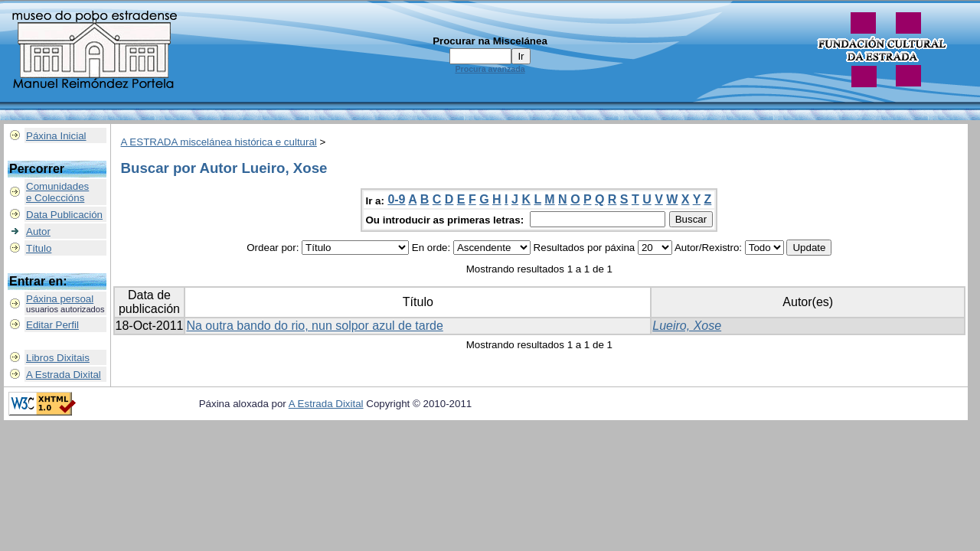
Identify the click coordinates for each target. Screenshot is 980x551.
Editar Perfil (52, 325)
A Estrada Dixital (64, 375)
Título (39, 248)
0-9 (396, 199)
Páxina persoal (60, 299)
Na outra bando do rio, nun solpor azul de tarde (314, 326)
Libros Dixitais (58, 358)
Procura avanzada (490, 69)
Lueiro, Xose (687, 326)
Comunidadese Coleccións (57, 192)
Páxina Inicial (56, 136)
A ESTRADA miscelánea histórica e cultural (219, 142)
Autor (38, 231)
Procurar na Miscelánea (490, 41)
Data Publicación (64, 215)
